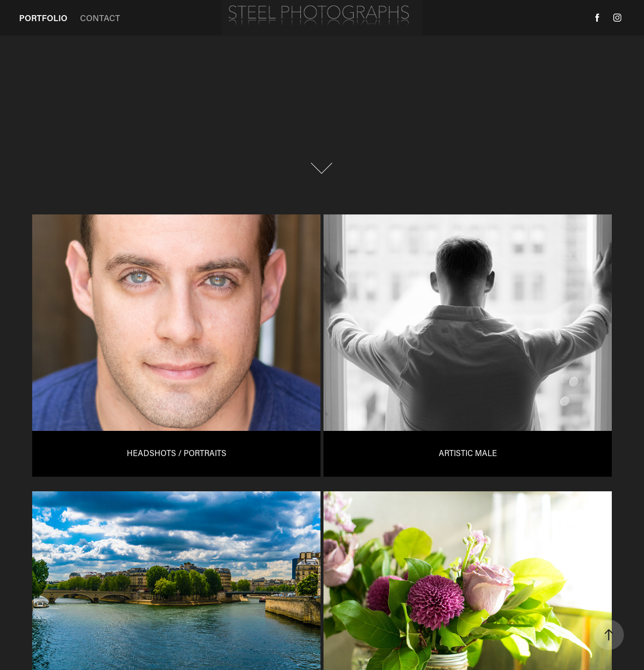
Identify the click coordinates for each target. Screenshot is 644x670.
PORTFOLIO (43, 18)
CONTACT (100, 18)
